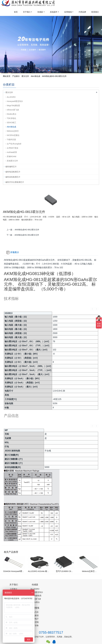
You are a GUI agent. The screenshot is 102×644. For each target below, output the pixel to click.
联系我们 (95, 12)
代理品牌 (82, 12)
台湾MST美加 (12, 148)
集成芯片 (47, 633)
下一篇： (23, 235)
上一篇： (23, 230)
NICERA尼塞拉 (13, 135)
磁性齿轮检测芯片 (13, 177)
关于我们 (27, 12)
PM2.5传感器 (36, 633)
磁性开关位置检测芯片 (15, 182)
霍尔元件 (25, 76)
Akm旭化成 (35, 76)
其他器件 (54, 12)
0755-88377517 (51, 601)
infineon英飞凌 (13, 110)
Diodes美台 (12, 114)
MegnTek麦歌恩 (13, 106)
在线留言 (90, 622)
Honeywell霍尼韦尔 (15, 101)
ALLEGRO (11, 97)
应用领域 (68, 12)
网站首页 (7, 76)
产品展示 (16, 76)
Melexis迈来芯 (13, 131)
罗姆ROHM (11, 156)
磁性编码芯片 (11, 167)
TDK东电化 (11, 118)
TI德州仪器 (11, 139)
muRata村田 (12, 152)
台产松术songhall (14, 144)
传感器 (40, 12)
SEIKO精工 (11, 123)
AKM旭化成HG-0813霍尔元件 (54, 76)
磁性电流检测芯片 (13, 172)
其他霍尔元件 (12, 161)
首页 (16, 12)
